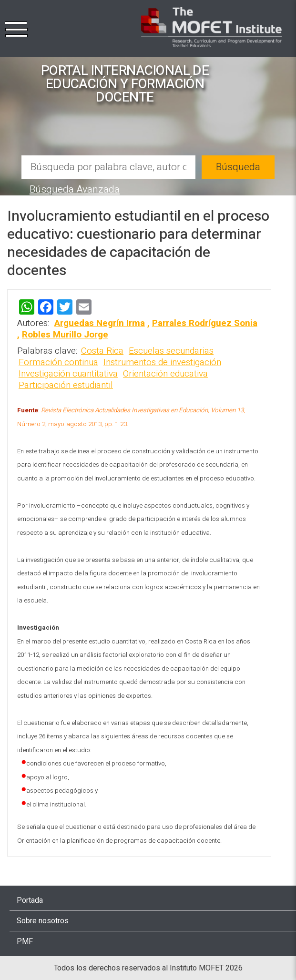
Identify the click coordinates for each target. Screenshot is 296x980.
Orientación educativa (165, 374)
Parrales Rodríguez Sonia (205, 323)
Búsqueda (238, 167)
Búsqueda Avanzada (75, 189)
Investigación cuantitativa (68, 374)
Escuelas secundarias (171, 351)
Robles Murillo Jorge (65, 335)
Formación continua (58, 362)
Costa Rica (102, 351)
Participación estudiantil (66, 385)
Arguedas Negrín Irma (100, 323)
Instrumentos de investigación (162, 362)
